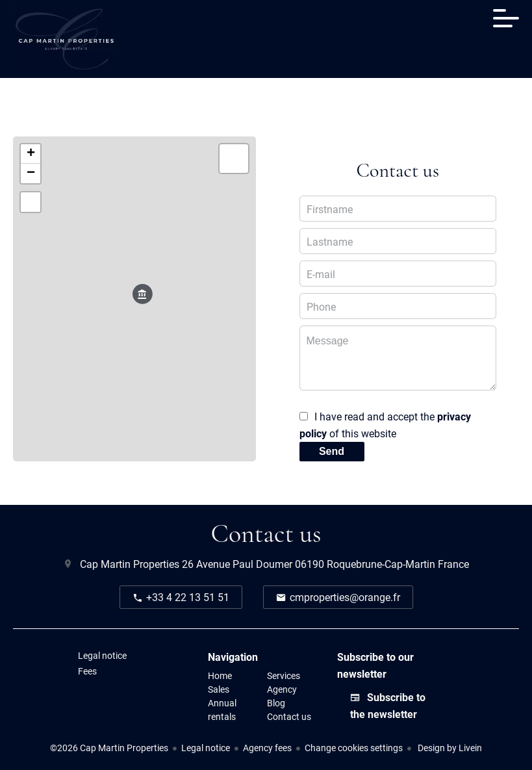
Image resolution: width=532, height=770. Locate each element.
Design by (449, 748)
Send (332, 451)
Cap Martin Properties (130, 564)
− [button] (31, 173)
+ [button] (31, 154)
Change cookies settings (354, 748)
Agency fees (267, 748)
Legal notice (206, 748)
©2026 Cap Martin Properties (109, 748)
